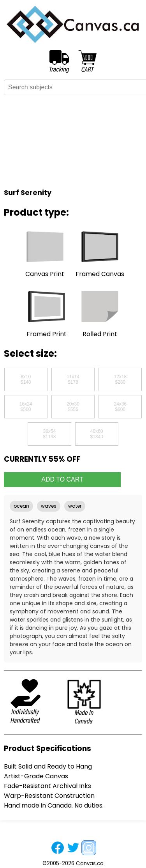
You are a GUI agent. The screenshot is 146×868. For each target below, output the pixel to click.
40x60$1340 (96, 434)
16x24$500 (26, 407)
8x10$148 (26, 379)
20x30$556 (73, 407)
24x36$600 (120, 407)
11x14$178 (73, 379)
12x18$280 (120, 379)
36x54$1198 (49, 434)
